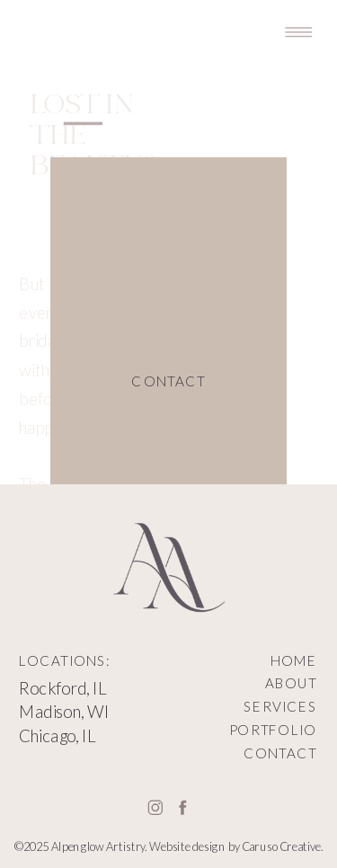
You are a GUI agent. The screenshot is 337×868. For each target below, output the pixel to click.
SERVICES (280, 707)
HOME (294, 660)
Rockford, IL (63, 688)
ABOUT (291, 683)
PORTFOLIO (273, 730)
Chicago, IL (58, 735)
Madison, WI (64, 712)
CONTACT (280, 753)
